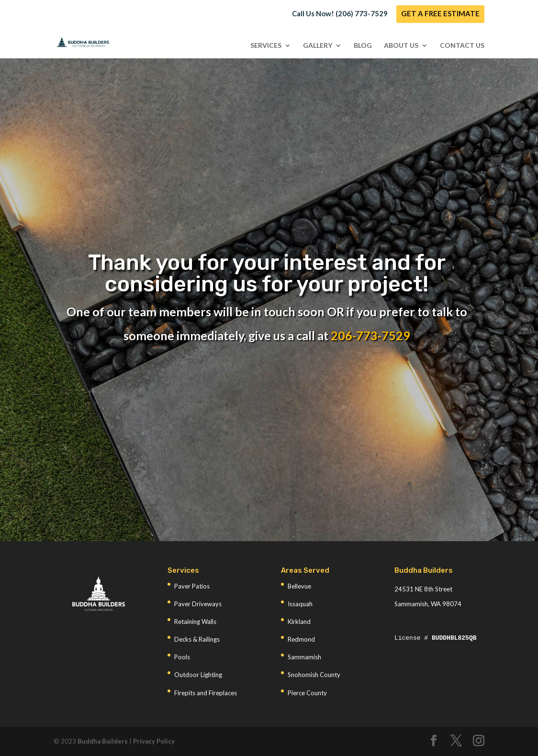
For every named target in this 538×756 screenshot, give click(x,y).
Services (266, 46)
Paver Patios (192, 586)
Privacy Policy (154, 741)
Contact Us (462, 46)
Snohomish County (314, 675)
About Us (401, 46)
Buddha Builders (103, 741)
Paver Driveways (198, 604)
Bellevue (299, 586)
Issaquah (300, 604)
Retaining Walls (195, 622)
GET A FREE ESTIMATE (440, 14)
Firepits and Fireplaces (206, 693)
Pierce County (307, 693)
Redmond (301, 639)
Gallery (318, 46)
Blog (363, 46)
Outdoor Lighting (198, 675)
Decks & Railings (197, 639)
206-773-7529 (370, 335)
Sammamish (304, 657)
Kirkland (299, 622)
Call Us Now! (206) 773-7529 (340, 14)
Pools (182, 657)
